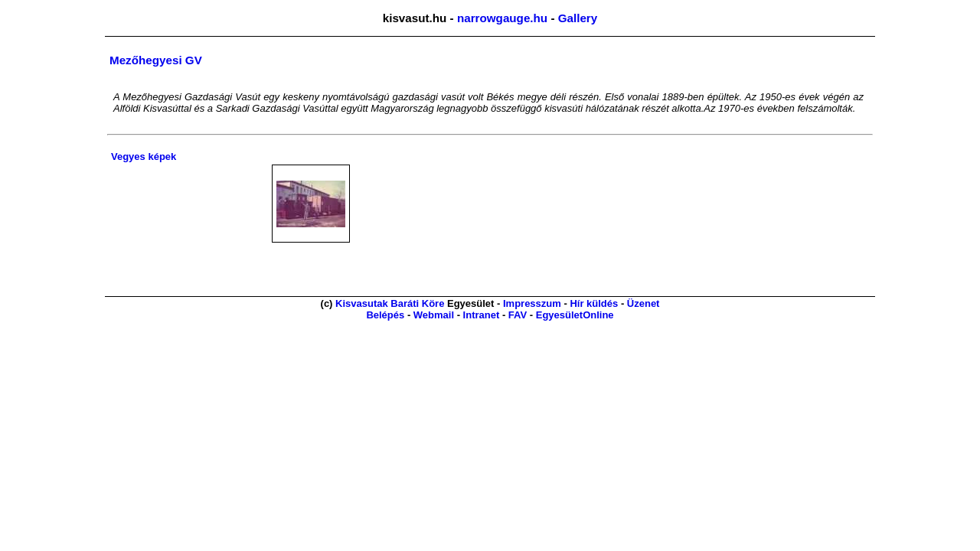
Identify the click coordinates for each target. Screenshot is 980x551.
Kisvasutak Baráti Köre (390, 303)
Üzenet (644, 303)
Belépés (385, 315)
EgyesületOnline (575, 315)
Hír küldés (594, 303)
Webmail (434, 315)
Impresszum (532, 303)
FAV (518, 315)
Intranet (482, 315)
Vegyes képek (144, 156)
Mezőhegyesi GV (156, 60)
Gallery (578, 18)
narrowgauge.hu (502, 18)
